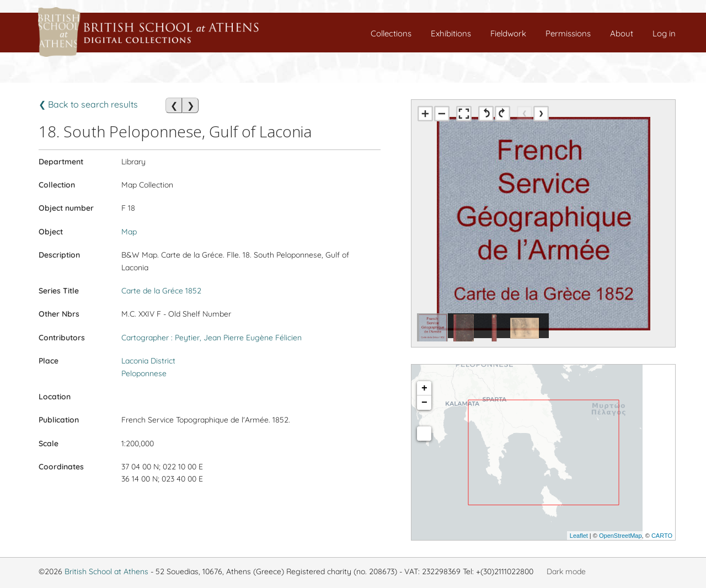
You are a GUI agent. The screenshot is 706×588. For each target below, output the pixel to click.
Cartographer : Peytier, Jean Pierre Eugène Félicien (212, 338)
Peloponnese (144, 373)
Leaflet (579, 536)
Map (129, 232)
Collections (391, 33)
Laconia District (148, 361)
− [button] (424, 403)
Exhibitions (451, 33)
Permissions (568, 33)
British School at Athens (106, 571)
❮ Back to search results (88, 104)
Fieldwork (508, 33)
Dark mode (566, 571)
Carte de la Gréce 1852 (161, 291)
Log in (664, 33)
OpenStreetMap (621, 536)
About (622, 33)
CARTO (662, 536)
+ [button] (424, 388)
